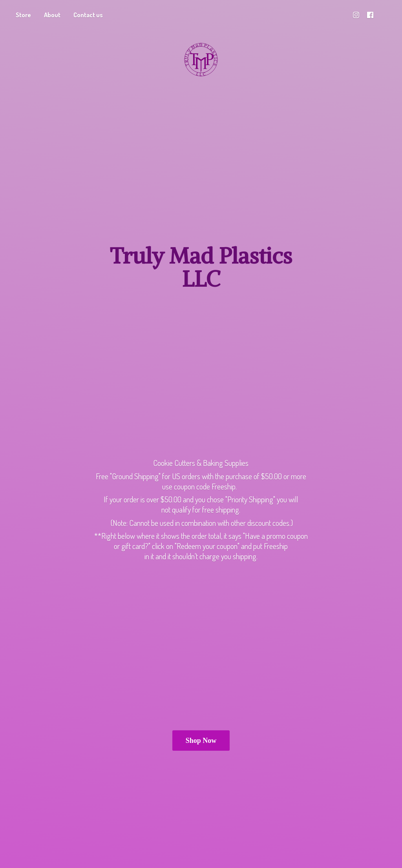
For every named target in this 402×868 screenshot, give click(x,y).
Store (23, 15)
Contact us (88, 15)
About (52, 15)
